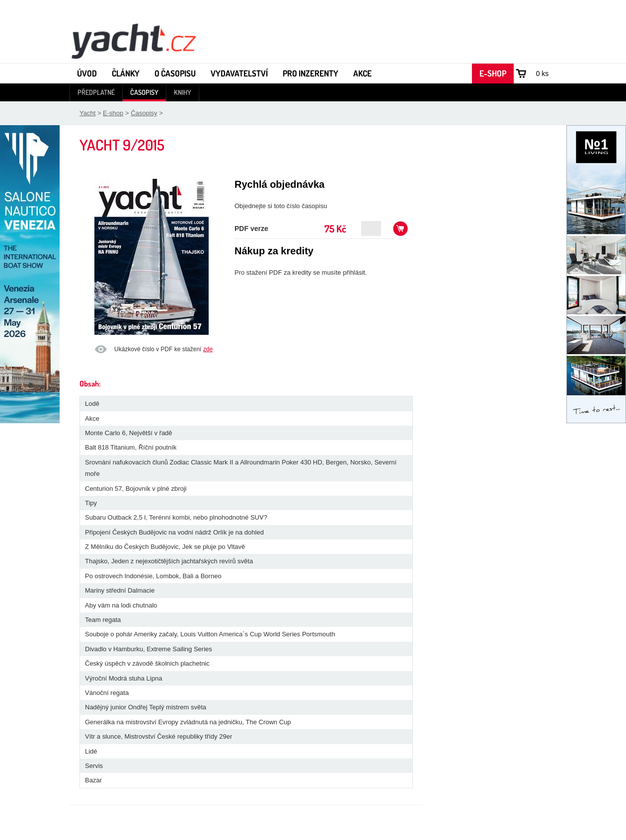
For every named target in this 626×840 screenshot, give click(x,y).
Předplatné (96, 92)
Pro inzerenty (311, 73)
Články (126, 73)
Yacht (87, 113)
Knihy (183, 92)
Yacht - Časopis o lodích (133, 40)
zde (208, 349)
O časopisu (175, 73)
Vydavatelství (239, 73)
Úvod (87, 73)
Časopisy (144, 92)
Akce (362, 73)
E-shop (493, 73)
